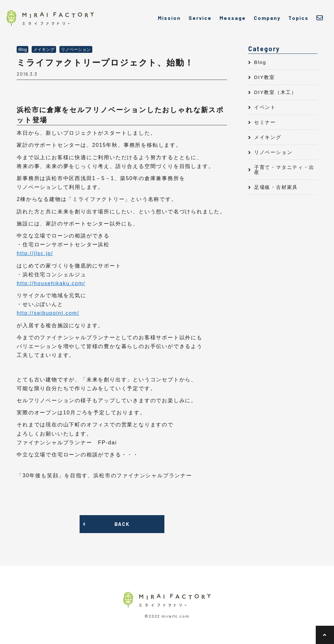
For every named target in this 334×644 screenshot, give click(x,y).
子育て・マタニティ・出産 (284, 170)
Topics (298, 18)
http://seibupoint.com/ (48, 313)
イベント (265, 107)
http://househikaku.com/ (51, 283)
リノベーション (273, 152)
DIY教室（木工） (275, 92)
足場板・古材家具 (276, 187)
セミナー (265, 122)
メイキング (268, 137)
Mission (169, 18)
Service (200, 18)
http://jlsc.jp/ (35, 253)
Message (233, 18)
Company (267, 18)
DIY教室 (265, 77)
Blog (260, 62)
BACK (122, 524)
